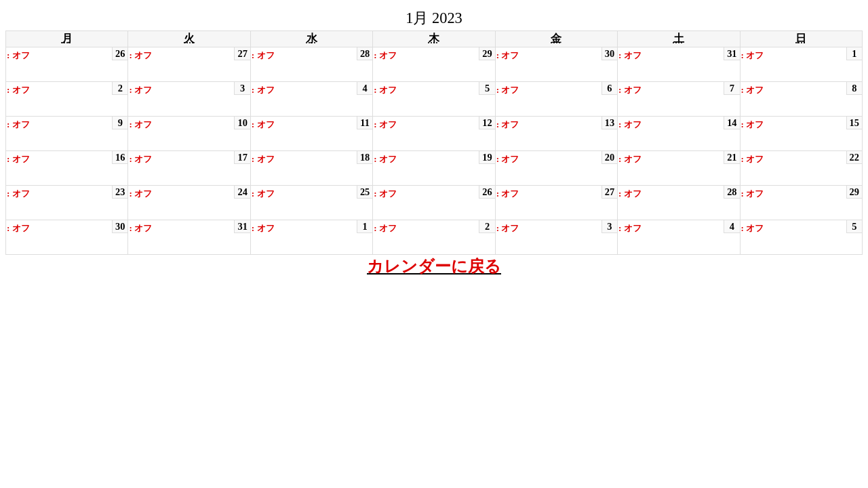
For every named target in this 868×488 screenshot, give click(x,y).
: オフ (18, 55)
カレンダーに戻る (434, 266)
